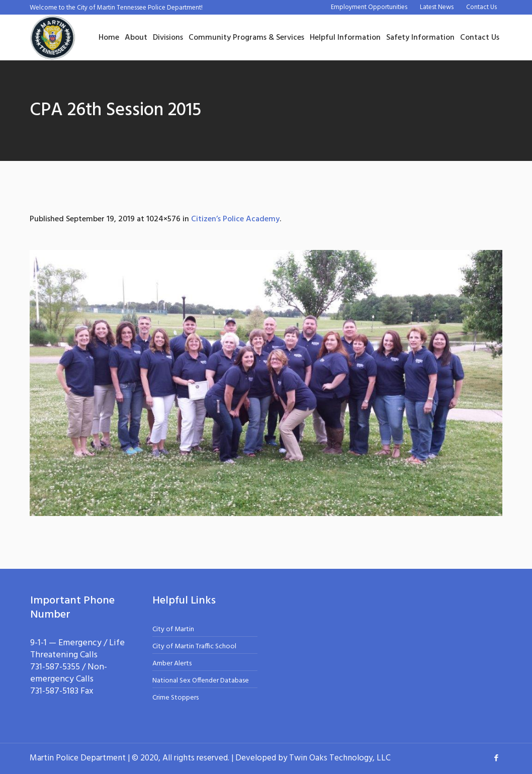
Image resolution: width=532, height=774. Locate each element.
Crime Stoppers (175, 698)
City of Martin (173, 629)
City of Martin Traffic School (194, 647)
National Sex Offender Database (201, 681)
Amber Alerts (172, 664)
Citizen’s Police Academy (235, 219)
